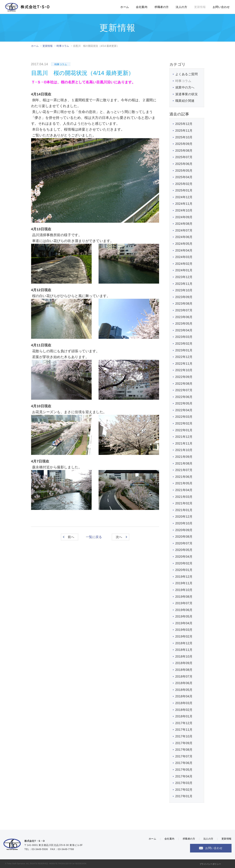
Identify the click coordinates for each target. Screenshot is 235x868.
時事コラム (63, 46)
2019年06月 (184, 610)
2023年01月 (184, 350)
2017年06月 (184, 763)
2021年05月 (184, 483)
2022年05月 (184, 403)
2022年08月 (184, 384)
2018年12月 (184, 643)
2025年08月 (184, 151)
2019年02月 (184, 637)
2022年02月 (184, 423)
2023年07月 (184, 310)
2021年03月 (184, 497)
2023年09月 (184, 297)
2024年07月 (184, 230)
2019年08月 (184, 597)
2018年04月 (184, 696)
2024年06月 (184, 237)
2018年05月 (184, 690)
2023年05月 (184, 324)
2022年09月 (184, 377)
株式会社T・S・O (27, 7)
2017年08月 (184, 750)
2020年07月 (184, 543)
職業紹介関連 (185, 101)
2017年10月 (184, 736)
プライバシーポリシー (210, 864)
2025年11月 (184, 131)
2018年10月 (184, 657)
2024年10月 (184, 210)
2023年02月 (184, 344)
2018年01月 (184, 716)
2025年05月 (184, 171)
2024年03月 (184, 257)
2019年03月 (184, 630)
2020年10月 (184, 523)
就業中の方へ (185, 87)
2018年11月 (184, 650)
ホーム (125, 7)
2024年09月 (184, 217)
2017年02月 (184, 790)
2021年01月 (184, 510)
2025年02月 (184, 184)
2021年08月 (184, 463)
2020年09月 (184, 530)
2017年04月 (184, 776)
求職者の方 (162, 7)
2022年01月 (184, 430)
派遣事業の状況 (187, 94)
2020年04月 (184, 557)
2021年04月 (184, 490)
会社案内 (142, 7)
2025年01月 (184, 190)
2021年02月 (184, 503)
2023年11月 (184, 284)
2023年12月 (184, 277)
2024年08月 (184, 224)
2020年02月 (184, 563)
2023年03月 (184, 337)
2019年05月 (184, 617)
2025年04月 (184, 177)
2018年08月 (184, 670)
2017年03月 (184, 783)
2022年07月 (184, 390)
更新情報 (200, 7)
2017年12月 (184, 723)
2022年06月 (184, 397)
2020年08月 (184, 537)
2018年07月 (184, 677)
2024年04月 (184, 250)
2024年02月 (184, 264)
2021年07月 (184, 470)
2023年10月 (184, 290)
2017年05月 (184, 770)
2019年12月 (184, 577)
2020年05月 (184, 550)
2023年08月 (184, 304)
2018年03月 (184, 703)
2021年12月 (184, 437)
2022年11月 (184, 364)
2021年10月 (184, 450)
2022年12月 (184, 357)
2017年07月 (184, 756)
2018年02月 (184, 710)
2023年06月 (184, 317)
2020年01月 (184, 570)
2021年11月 (184, 443)
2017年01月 (184, 796)
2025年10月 (184, 137)
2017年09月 (184, 743)
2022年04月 (184, 410)
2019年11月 (184, 583)
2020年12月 (184, 517)
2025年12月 (184, 124)
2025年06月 (184, 164)
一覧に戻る (94, 537)
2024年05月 (184, 244)
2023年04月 (184, 330)
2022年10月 (184, 370)
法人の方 (181, 7)
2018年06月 (184, 683)
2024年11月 (184, 204)
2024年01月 (184, 270)
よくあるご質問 (187, 74)
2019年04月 (184, 623)
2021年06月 (184, 477)
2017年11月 (184, 730)
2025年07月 (184, 157)
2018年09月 (184, 663)
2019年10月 (184, 590)
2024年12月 (184, 197)
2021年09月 (184, 457)
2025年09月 (184, 144)
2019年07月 (184, 603)
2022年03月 (184, 417)
